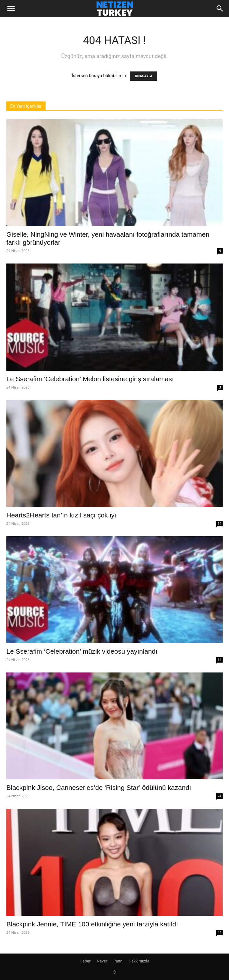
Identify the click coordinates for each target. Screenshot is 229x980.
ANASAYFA (143, 76)
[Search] (220, 9)
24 (220, 796)
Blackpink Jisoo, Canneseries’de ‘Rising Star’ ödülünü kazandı (99, 787)
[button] (11, 9)
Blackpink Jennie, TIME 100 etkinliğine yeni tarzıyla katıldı (92, 924)
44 (220, 932)
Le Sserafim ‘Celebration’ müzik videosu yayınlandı (82, 651)
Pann (118, 961)
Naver (102, 961)
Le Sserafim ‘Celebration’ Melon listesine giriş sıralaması (90, 379)
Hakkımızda (139, 961)
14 (220, 523)
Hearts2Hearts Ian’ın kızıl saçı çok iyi (61, 515)
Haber (85, 961)
